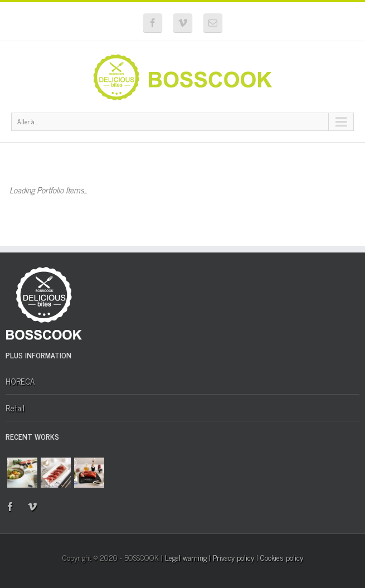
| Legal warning (184, 557)
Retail (15, 408)
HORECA (20, 381)
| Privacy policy (232, 557)
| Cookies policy (280, 557)
